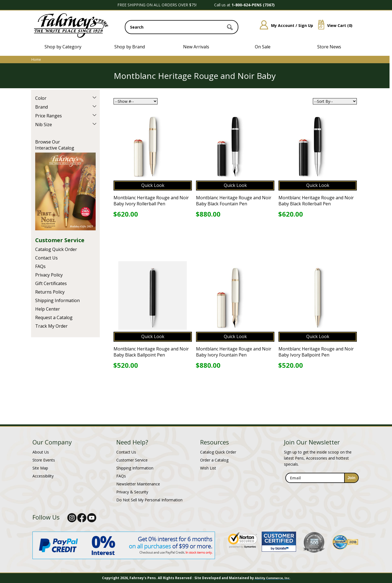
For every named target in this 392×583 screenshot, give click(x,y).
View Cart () (333, 25)
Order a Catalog (214, 460)
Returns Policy (50, 292)
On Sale (263, 47)
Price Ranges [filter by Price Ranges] (49, 116)
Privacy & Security (132, 492)
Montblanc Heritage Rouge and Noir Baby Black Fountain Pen (234, 201)
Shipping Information (57, 300)
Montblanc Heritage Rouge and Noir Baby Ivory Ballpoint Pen (316, 352)
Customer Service (60, 240)
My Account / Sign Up (284, 25)
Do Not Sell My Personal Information (149, 500)
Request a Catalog (54, 317)
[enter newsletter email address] (322, 478)
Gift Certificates (51, 283)
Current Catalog (65, 191)
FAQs (40, 266)
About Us (41, 452)
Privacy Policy (49, 275)
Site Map (40, 468)
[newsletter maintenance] (322, 486)
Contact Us (46, 258)
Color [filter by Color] (41, 98)
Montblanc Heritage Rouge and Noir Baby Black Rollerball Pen (316, 201)
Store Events (44, 460)
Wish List (208, 468)
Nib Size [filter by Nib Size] (44, 125)
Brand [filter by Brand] (42, 107)
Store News (329, 47)
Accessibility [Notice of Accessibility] (43, 476)
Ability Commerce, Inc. (273, 578)
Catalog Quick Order (56, 249)
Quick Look (153, 185)
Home (36, 60)
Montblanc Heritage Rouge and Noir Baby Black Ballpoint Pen (151, 352)
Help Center (48, 309)
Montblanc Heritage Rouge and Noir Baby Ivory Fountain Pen (234, 352)
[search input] (182, 27)
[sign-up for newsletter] (351, 478)
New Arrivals (196, 47)
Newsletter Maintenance (138, 484)
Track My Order (51, 326)
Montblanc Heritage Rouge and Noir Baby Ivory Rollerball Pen (151, 201)
